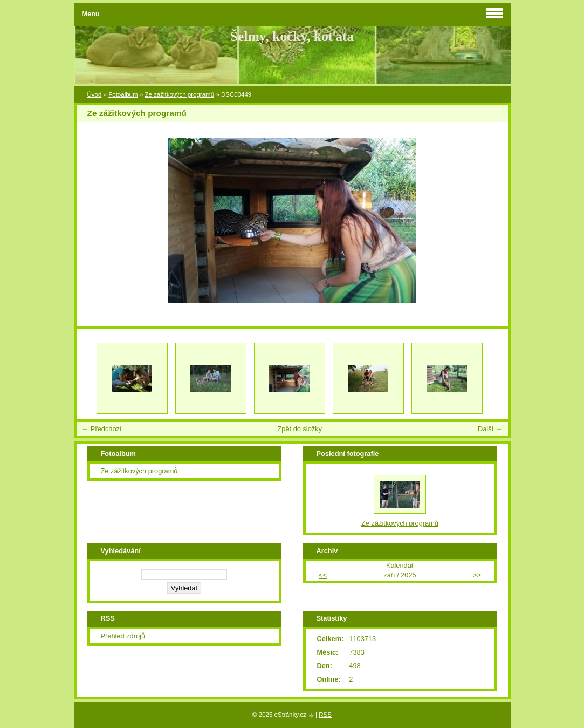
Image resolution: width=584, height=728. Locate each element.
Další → (490, 429)
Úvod (95, 94)
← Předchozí (102, 429)
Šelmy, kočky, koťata (292, 36)
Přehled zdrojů (123, 636)
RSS (325, 715)
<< (323, 575)
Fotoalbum (123, 94)
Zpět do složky (300, 429)
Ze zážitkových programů (179, 94)
